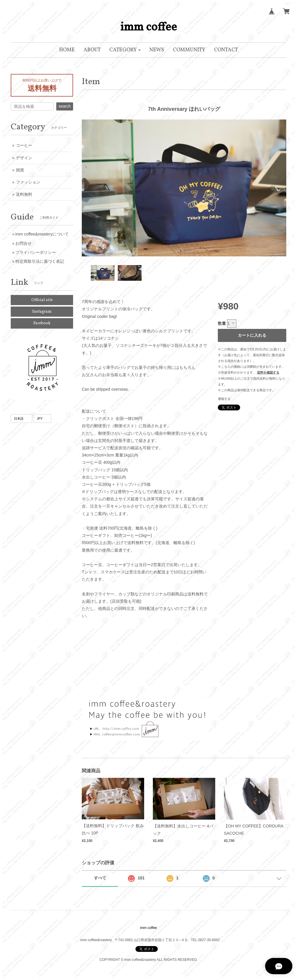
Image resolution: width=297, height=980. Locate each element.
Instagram (42, 312)
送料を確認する (268, 372)
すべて (100, 878)
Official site (42, 300)
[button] (125, 50)
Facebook (42, 323)
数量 (222, 323)
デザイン (24, 158)
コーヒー (24, 145)
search (65, 106)
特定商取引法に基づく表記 (40, 261)
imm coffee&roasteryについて (42, 234)
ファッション (28, 182)
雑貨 (20, 170)
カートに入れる (252, 335)
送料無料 (24, 194)
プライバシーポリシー (36, 252)
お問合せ (23, 243)
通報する (224, 399)
